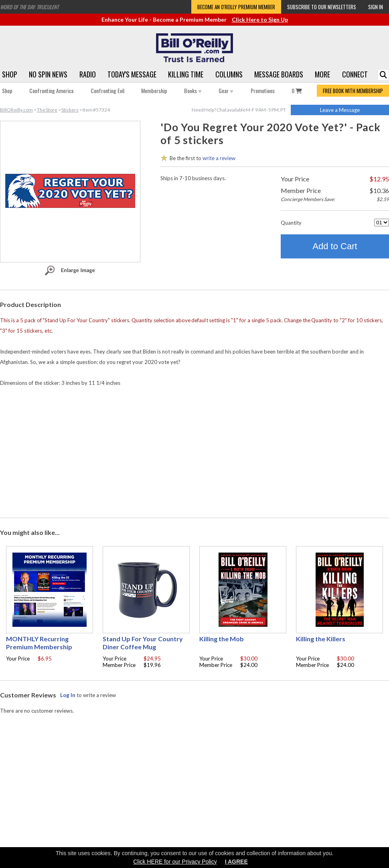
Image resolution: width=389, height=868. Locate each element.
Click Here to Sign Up (260, 19)
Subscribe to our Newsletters (322, 7)
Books (193, 90)
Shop (10, 74)
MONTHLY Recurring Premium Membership (39, 643)
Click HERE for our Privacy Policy (175, 862)
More (322, 74)
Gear (226, 90)
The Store (47, 110)
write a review (219, 158)
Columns (229, 74)
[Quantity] (382, 223)
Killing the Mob (222, 639)
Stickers (70, 110)
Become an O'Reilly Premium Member (236, 7)
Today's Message (132, 74)
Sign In (376, 7)
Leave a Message (340, 110)
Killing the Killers (321, 639)
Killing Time (186, 74)
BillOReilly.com (16, 110)
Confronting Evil (107, 90)
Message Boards (279, 74)
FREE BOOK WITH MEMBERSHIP (353, 91)
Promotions (263, 90)
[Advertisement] (195, 450)
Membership (154, 90)
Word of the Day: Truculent (29, 7)
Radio (88, 74)
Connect (355, 74)
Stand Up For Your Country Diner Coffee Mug (143, 643)
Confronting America (51, 90)
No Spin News (48, 74)
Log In (68, 695)
